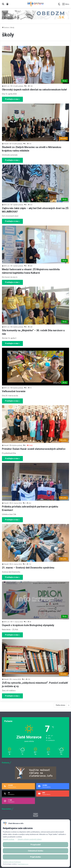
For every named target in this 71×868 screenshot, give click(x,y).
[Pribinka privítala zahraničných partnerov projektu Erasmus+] (35, 482)
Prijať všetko (35, 857)
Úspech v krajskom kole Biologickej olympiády (28, 625)
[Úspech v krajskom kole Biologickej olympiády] (35, 600)
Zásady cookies (9, 839)
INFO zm (7, 86)
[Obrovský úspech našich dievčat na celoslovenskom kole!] (35, 65)
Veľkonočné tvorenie (14, 391)
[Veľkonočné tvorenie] (35, 367)
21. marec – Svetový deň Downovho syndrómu (28, 568)
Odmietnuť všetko (36, 851)
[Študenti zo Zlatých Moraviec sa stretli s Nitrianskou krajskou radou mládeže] (35, 122)
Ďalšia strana (62, 705)
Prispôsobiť (35, 845)
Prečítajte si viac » (12, 99)
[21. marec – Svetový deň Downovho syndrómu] (35, 543)
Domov (5, 28)
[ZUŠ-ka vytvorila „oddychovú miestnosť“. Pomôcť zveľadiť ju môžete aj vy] (35, 658)
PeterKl (6, 144)
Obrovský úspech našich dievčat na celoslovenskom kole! (34, 90)
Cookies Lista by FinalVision (12, 862)
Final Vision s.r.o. (23, 864)
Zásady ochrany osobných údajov (30, 839)
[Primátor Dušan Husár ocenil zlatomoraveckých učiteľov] (35, 424)
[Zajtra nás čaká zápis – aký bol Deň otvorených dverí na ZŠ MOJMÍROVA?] (35, 183)
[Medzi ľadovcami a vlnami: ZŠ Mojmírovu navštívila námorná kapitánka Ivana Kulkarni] (35, 244)
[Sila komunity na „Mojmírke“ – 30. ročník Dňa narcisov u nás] (35, 305)
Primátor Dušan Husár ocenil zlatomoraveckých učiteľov (34, 449)
